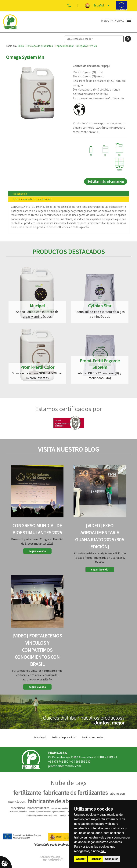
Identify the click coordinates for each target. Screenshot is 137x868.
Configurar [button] (112, 859)
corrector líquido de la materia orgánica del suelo (47, 812)
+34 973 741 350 (58, 761)
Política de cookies (93, 737)
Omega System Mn (86, 46)
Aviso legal (40, 737)
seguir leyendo (37, 551)
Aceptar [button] (81, 859)
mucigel (63, 815)
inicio (21, 46)
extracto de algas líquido (61, 808)
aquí (103, 851)
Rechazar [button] (95, 859)
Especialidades (64, 46)
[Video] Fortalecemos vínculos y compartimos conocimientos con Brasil (37, 650)
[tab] (68, 194)
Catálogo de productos (40, 46)
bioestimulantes (38, 808)
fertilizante (27, 793)
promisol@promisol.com (65, 766)
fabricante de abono (53, 801)
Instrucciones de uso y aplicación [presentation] (32, 199)
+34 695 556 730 (80, 761)
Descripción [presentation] (20, 194)
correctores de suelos (18, 812)
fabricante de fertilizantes (76, 793)
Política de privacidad (64, 737)
